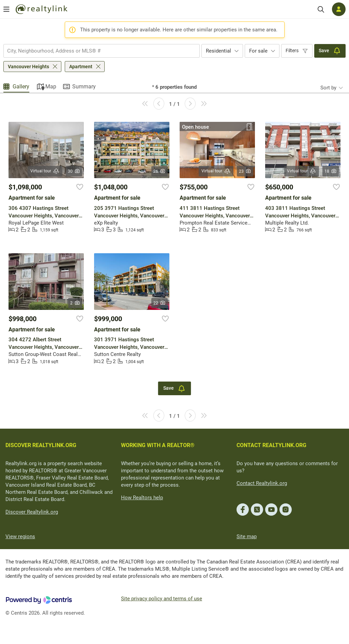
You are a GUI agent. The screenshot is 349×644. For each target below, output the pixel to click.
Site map (247, 536)
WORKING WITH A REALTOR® (158, 445)
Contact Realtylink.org (262, 483)
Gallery (21, 87)
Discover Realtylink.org (32, 512)
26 (160, 171)
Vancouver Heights (28, 67)
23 (245, 171)
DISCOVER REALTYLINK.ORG (41, 445)
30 (74, 171)
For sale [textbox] (258, 51)
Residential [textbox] (218, 51)
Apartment (81, 67)
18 (331, 171)
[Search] (321, 9)
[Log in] (339, 9)
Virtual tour (45, 171)
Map (51, 87)
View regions (20, 536)
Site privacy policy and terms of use (162, 599)
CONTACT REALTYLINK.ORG (271, 445)
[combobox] (102, 51)
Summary (84, 87)
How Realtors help (142, 498)
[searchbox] (97, 51)
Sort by (328, 88)
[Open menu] (6, 9)
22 (160, 303)
